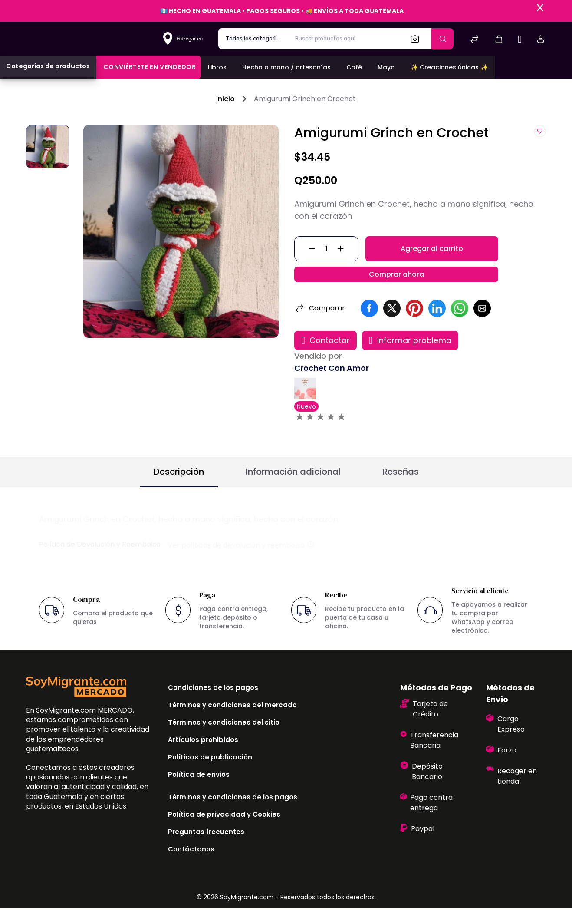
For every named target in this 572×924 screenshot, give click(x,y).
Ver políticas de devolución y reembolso (241, 561)
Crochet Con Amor (332, 384)
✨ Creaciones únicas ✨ (449, 67)
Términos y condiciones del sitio (224, 739)
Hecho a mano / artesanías (286, 67)
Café (354, 67)
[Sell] (520, 40)
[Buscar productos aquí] (346, 39)
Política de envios (199, 791)
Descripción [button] (179, 488)
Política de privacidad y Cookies (224, 831)
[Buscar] (417, 39)
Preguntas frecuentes (206, 848)
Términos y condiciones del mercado (232, 721)
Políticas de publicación (210, 774)
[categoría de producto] (253, 39)
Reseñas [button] (401, 488)
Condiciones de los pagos (213, 704)
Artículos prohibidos (203, 756)
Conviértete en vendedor (150, 67)
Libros (217, 67)
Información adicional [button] (293, 488)
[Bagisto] (76, 38)
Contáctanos (191, 866)
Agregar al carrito (432, 253)
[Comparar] (474, 40)
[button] (499, 39)
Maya (386, 67)
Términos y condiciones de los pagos (233, 813)
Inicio (225, 99)
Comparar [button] (320, 325)
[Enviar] (442, 39)
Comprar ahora (396, 286)
